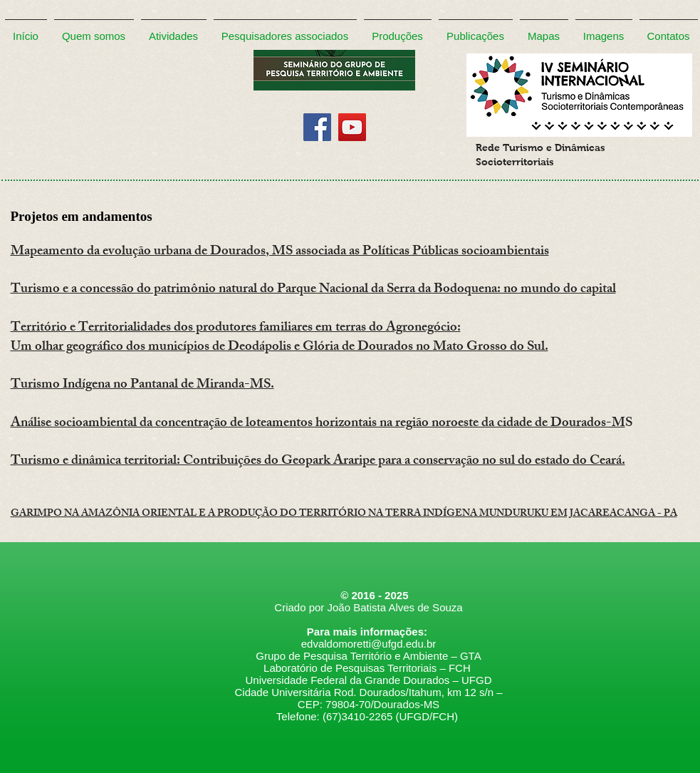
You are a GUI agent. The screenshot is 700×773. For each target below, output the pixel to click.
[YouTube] (352, 127)
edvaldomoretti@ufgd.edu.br (369, 644)
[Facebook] (317, 127)
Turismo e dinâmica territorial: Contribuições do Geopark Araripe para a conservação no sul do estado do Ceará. (318, 462)
